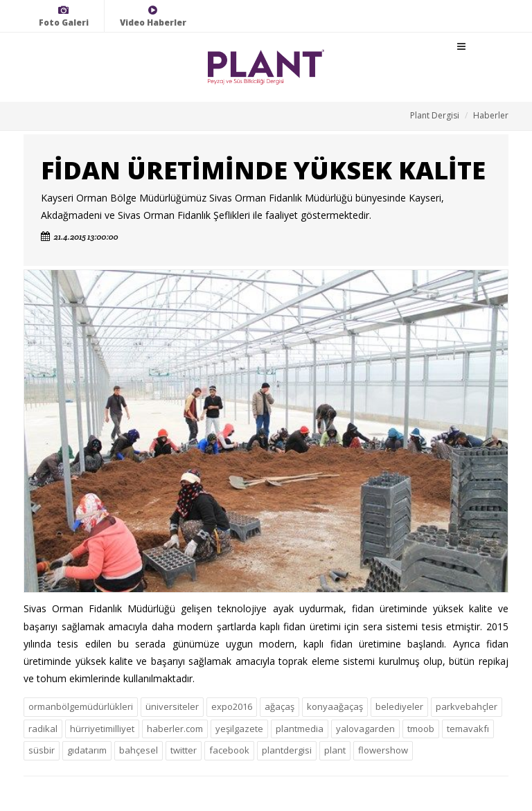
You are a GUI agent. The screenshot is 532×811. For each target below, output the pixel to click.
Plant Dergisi (435, 115)
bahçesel (139, 750)
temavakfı (468, 729)
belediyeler (399, 706)
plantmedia (300, 729)
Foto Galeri (64, 16)
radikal (43, 729)
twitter (184, 750)
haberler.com (175, 729)
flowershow (383, 750)
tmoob (421, 729)
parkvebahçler (467, 706)
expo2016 (232, 706)
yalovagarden (365, 729)
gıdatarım (87, 750)
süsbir (42, 750)
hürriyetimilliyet (102, 729)
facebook (229, 750)
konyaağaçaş (335, 706)
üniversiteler (172, 706)
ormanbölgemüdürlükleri (81, 706)
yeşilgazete (239, 729)
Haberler (491, 115)
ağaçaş (280, 706)
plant (335, 750)
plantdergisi (287, 750)
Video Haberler (153, 16)
